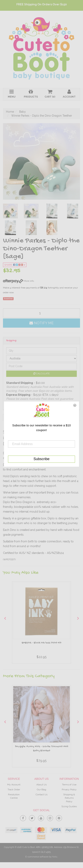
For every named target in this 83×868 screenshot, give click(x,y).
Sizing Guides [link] (69, 806)
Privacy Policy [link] (69, 790)
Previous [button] (5, 618)
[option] (41, 623)
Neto (55, 857)
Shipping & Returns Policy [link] (69, 798)
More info (18, 281)
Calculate (41, 374)
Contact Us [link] (41, 794)
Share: (15, 265)
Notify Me (41, 323)
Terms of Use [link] (69, 785)
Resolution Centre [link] (14, 796)
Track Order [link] (14, 790)
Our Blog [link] (41, 790)
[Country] (41, 358)
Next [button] (78, 618)
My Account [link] (14, 785)
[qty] (41, 313)
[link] (23, 817)
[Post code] (41, 366)
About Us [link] (41, 785)
